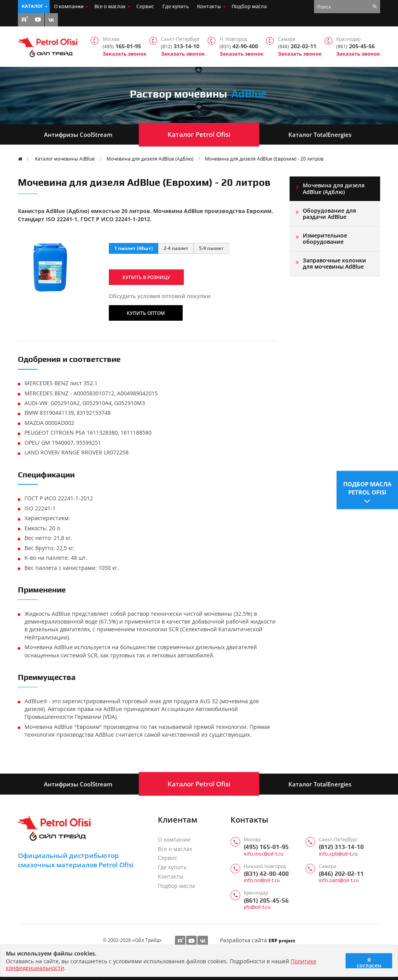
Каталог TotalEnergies (320, 135)
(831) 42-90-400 (266, 874)
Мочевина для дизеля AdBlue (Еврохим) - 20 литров (264, 159)
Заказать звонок (125, 54)
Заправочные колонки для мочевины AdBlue (334, 263)
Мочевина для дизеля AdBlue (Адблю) (150, 159)
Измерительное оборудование (325, 238)
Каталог (32, 6)
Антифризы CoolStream (78, 135)
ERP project (282, 940)
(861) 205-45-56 (266, 901)
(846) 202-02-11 (341, 874)
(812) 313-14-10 (341, 847)
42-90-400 (239, 46)
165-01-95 (122, 46)
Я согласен (369, 962)
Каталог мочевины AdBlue (65, 159)
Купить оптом (146, 313)
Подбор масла (249, 6)
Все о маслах (110, 6)
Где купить (176, 6)
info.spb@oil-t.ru (338, 854)
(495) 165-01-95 (266, 847)
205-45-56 (355, 46)
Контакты (209, 6)
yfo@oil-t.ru (257, 907)
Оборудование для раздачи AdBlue (329, 214)
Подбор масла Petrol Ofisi (367, 487)
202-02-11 (297, 46)
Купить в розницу (146, 277)
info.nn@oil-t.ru (262, 880)
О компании (69, 6)
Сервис (145, 6)
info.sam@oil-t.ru (339, 880)
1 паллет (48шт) (134, 248)
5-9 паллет (211, 248)
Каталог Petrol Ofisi (199, 134)
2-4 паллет (176, 248)
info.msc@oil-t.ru (264, 854)
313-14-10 (180, 46)
